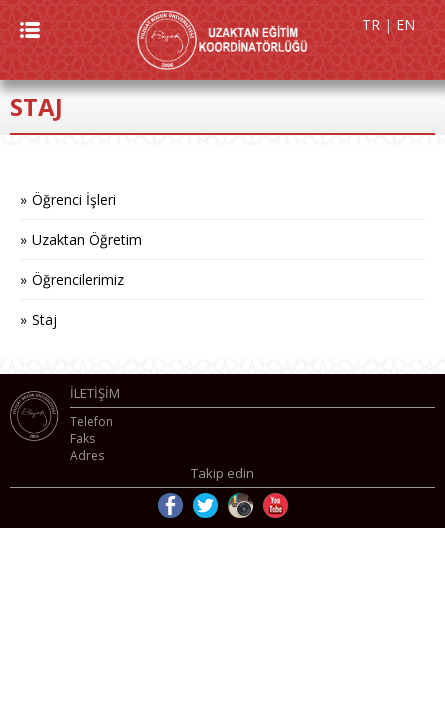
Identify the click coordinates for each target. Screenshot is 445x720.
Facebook (170, 505)
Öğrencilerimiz (78, 279)
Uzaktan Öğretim (87, 239)
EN (405, 24)
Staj (44, 319)
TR (371, 24)
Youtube (275, 505)
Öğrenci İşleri (74, 199)
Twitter (205, 505)
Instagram (240, 505)
